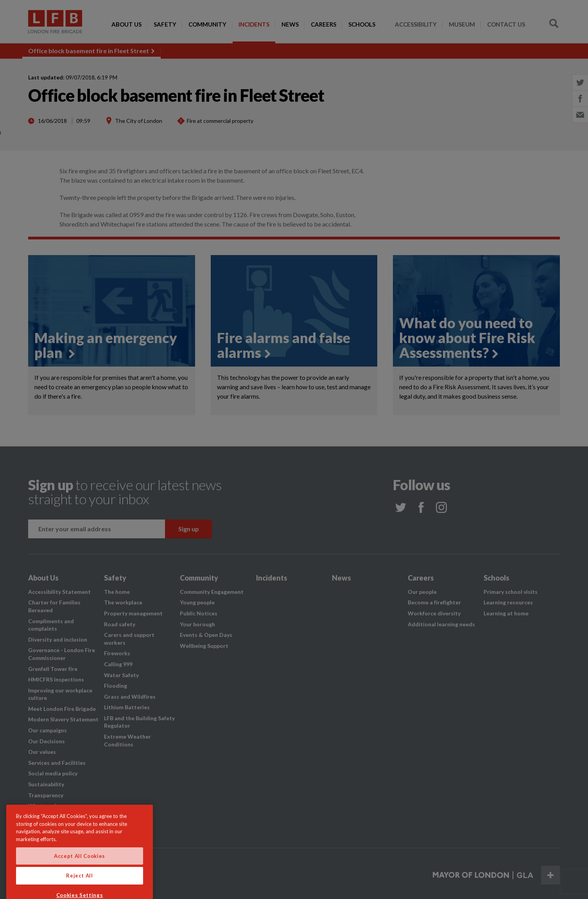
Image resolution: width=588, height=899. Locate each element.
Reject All (80, 890)
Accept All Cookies (80, 870)
